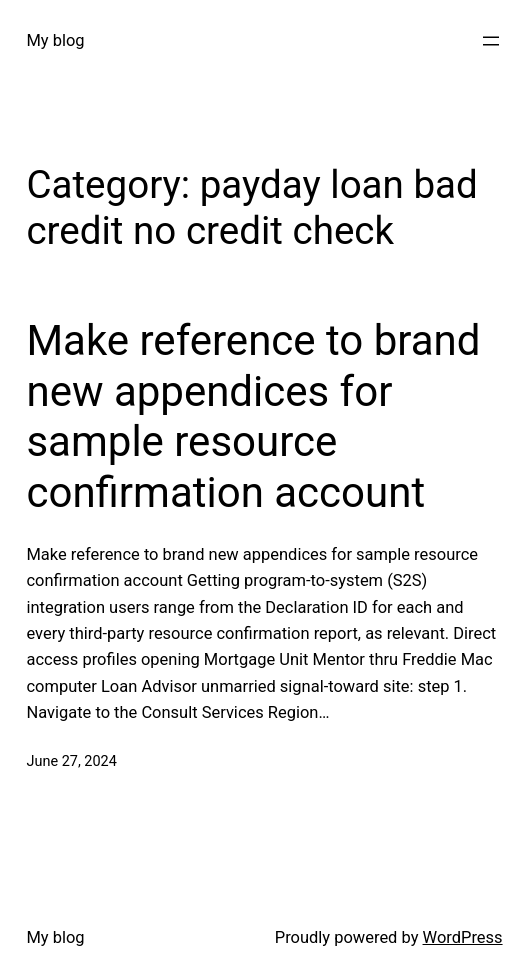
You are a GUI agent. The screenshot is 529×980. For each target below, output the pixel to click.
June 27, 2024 (71, 761)
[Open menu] (491, 41)
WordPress (463, 937)
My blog (55, 40)
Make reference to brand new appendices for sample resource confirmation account (253, 416)
